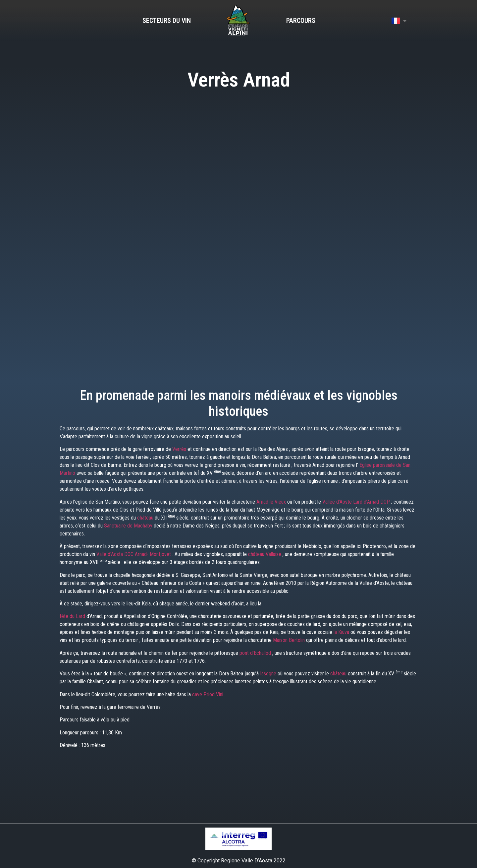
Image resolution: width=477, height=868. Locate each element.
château (146, 518)
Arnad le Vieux (272, 502)
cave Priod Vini (208, 694)
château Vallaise (265, 554)
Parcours (301, 21)
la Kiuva (342, 632)
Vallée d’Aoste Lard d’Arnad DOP (357, 502)
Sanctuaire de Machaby (129, 526)
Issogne (269, 674)
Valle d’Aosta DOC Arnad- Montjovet (134, 554)
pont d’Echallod (256, 653)
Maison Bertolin (290, 640)
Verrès (180, 449)
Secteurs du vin (167, 21)
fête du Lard (73, 616)
